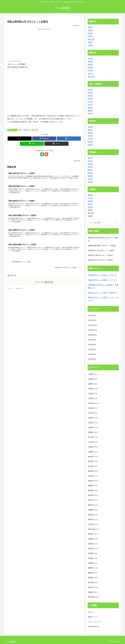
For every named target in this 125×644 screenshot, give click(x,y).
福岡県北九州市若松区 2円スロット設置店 (103, 239)
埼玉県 (90, 74)
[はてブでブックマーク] (69, 139)
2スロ (21, 130)
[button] (56, 144)
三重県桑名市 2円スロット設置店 (100, 285)
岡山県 (90, 90)
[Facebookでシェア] (44, 139)
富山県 (90, 161)
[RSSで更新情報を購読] (46, 154)
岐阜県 (90, 170)
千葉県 (90, 71)
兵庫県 (90, 30)
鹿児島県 (91, 213)
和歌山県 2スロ (12, 130)
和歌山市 (28, 130)
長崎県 (90, 210)
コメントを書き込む (44, 282)
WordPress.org (94, 627)
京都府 (90, 33)
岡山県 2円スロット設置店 (97, 280)
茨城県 (90, 62)
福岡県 (90, 195)
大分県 (90, 198)
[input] (103, 223)
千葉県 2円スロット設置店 (97, 275)
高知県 (90, 114)
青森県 (90, 130)
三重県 (90, 45)
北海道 (90, 127)
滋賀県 (90, 42)
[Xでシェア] (20, 139)
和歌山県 (35, 130)
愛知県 (90, 176)
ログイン (91, 612)
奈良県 (90, 36)
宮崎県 (90, 201)
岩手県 (90, 136)
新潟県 (90, 158)
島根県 (90, 99)
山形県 (90, 139)
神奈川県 (91, 77)
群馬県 (90, 67)
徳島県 (90, 108)
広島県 (90, 93)
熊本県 (90, 204)
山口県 (90, 102)
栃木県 (90, 65)
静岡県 (90, 173)
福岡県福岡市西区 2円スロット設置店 (102, 246)
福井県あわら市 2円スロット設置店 (101, 250)
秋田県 (90, 133)
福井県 (90, 182)
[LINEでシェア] (32, 144)
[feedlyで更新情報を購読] (42, 154)
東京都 (90, 59)
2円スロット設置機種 (17, 64)
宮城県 (90, 142)
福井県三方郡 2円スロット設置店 (100, 255)
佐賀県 (90, 207)
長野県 (90, 167)
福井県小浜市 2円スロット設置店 (100, 260)
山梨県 (90, 164)
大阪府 (90, 27)
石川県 (90, 179)
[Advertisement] (26, 44)
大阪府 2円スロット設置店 (97, 298)
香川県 (90, 105)
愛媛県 (90, 111)
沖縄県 (90, 216)
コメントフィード (95, 622)
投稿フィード (93, 617)
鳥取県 (90, 96)
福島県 (90, 145)
